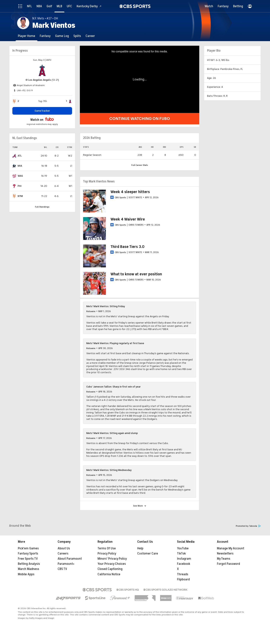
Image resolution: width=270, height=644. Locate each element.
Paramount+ (66, 564)
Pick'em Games (28, 548)
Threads (183, 574)
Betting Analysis (29, 564)
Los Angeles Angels (40, 80)
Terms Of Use (107, 548)
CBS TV (62, 569)
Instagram (184, 559)
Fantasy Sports (28, 554)
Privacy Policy (107, 554)
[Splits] (77, 36)
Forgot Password (228, 564)
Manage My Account (231, 548)
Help (140, 548)
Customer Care (148, 554)
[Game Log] (62, 36)
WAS (20, 176)
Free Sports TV (28, 559)
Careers (63, 554)
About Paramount (70, 559)
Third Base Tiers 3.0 (127, 247)
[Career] (90, 36)
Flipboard (183, 579)
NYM (20, 196)
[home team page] (42, 70)
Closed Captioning (110, 569)
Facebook (184, 564)
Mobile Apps (26, 574)
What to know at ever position (136, 274)
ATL (20, 156)
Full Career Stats (140, 165)
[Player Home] (27, 36)
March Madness (29, 569)
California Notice (109, 574)
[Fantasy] (45, 36)
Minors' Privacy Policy (112, 559)
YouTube (183, 548)
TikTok (181, 554)
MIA (20, 166)
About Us (64, 548)
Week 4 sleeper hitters (130, 192)
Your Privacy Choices (112, 564)
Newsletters (225, 554)
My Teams (224, 559)
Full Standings (42, 207)
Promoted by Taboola (248, 526)
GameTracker (42, 111)
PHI (20, 186)
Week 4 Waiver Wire (128, 219)
